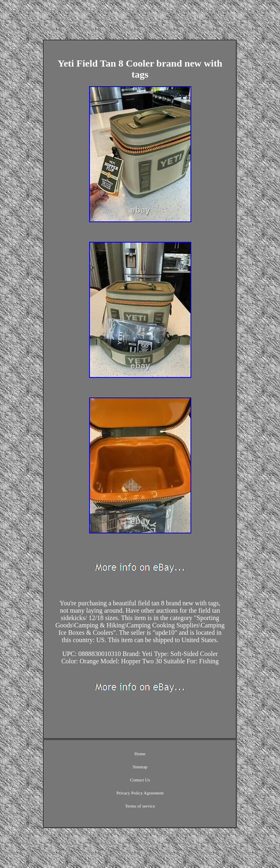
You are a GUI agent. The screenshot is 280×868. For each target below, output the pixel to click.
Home (140, 754)
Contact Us (140, 780)
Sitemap (140, 767)
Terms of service (140, 806)
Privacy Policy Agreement (140, 793)
